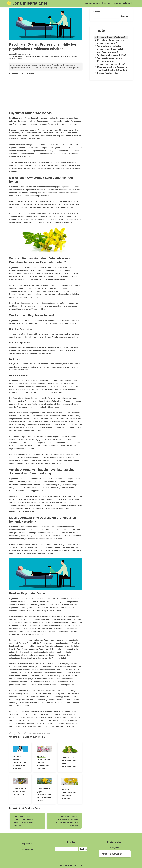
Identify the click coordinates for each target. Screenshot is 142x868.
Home (20, 56)
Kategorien (115, 848)
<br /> (46, 92)
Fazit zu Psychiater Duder (109, 73)
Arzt (25, 56)
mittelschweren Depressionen (22, 485)
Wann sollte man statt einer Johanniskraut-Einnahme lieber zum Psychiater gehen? (111, 49)
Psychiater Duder (33, 808)
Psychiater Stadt (34, 56)
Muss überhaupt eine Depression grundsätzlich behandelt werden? (112, 68)
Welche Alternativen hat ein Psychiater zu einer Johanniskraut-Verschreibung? (111, 61)
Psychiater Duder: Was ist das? (111, 37)
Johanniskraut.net (30, 3)
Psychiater (65, 121)
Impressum (27, 844)
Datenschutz (27, 850)
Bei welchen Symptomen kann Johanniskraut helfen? (111, 41)
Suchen (97, 12)
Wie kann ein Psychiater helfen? (112, 55)
